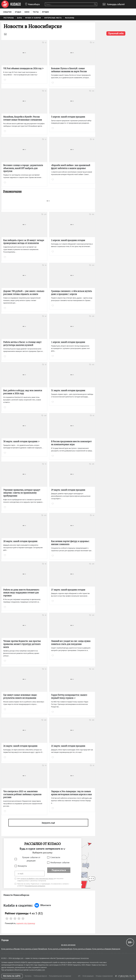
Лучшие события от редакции (31, 859)
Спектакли (55, 857)
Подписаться (59, 870)
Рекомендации (12, 191)
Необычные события (60, 863)
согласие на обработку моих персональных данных (37, 878)
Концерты (22, 866)
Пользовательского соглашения (35, 886)
